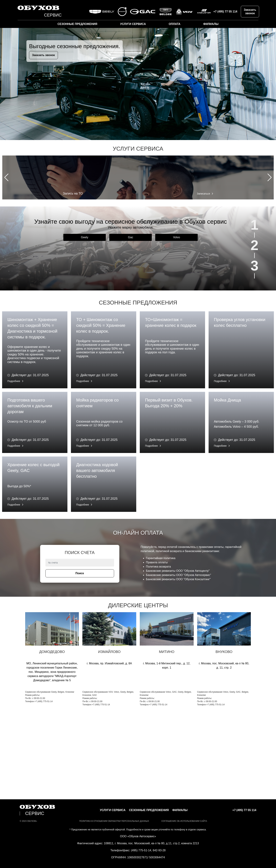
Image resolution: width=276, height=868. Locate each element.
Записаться (203, 194)
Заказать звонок (250, 12)
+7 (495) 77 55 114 (225, 12)
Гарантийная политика (161, 558)
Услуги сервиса (133, 24)
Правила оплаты (157, 562)
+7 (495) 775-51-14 (44, 701)
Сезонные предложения (77, 24)
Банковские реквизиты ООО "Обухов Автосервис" (178, 575)
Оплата (174, 24)
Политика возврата (158, 567)
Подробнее (14, 381)
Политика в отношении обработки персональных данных (114, 821)
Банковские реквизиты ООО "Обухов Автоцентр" (178, 571)
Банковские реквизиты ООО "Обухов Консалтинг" (178, 579)
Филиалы (211, 24)
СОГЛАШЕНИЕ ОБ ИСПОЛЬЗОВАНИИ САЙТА (184, 821)
